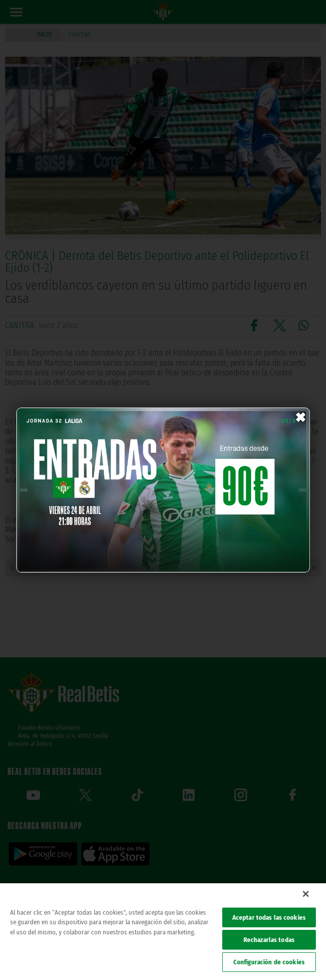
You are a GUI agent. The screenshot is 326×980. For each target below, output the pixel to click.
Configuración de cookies (269, 962)
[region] (163, 932)
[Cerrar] (306, 894)
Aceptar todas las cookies (269, 917)
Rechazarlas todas (269, 940)
